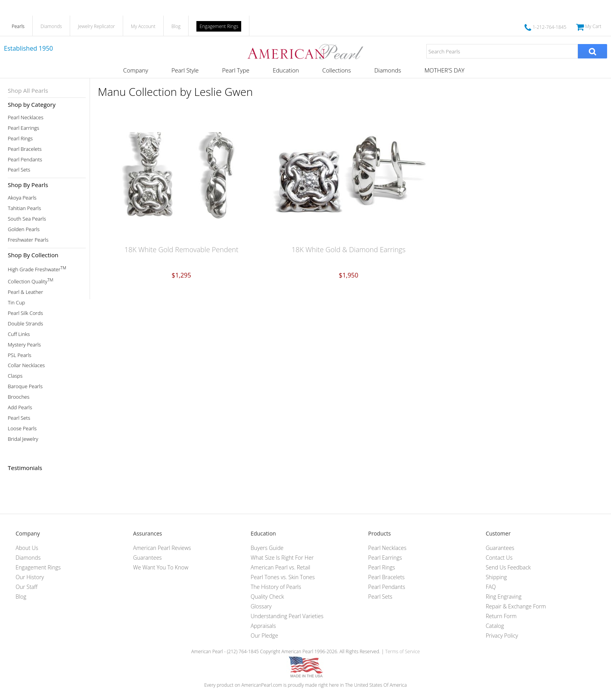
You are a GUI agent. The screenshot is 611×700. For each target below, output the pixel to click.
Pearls (18, 26)
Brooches (19, 397)
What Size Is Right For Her (282, 558)
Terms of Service (402, 651)
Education (286, 70)
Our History (30, 577)
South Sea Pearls (27, 219)
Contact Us (499, 558)
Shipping (496, 577)
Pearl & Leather (26, 292)
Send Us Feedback (508, 567)
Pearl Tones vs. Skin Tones (283, 577)
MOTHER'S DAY (444, 70)
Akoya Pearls (22, 198)
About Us (27, 548)
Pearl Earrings (24, 128)
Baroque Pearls (25, 386)
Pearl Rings (20, 139)
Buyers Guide (267, 548)
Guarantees (148, 558)
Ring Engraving (503, 597)
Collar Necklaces (26, 365)
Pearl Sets (19, 170)
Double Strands (26, 324)
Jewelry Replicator (96, 26)
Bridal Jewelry (23, 439)
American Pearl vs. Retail (280, 567)
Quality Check (267, 597)
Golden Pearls (24, 229)
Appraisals (263, 626)
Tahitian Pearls (24, 208)
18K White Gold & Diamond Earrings (348, 249)
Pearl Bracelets (25, 149)
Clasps (15, 376)
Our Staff (26, 587)
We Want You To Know (161, 567)
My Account (143, 26)
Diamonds (51, 26)
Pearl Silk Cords (25, 313)
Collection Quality (31, 281)
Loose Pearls (22, 429)
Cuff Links (19, 334)
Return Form (501, 616)
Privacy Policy (502, 635)
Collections (336, 70)
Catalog (495, 626)
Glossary (261, 606)
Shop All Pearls (28, 90)
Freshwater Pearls (28, 240)
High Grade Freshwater (37, 269)
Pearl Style (185, 70)
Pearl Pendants (25, 160)
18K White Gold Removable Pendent (181, 249)
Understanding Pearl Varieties (287, 616)
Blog (176, 26)
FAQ (491, 587)
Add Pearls (20, 407)
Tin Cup (16, 303)
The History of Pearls (276, 587)
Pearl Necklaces (26, 118)
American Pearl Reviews (162, 548)
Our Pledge (264, 635)
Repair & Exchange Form (516, 606)
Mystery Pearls (24, 345)
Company (136, 70)
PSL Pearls (19, 355)
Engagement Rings (219, 26)
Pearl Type (236, 70)
